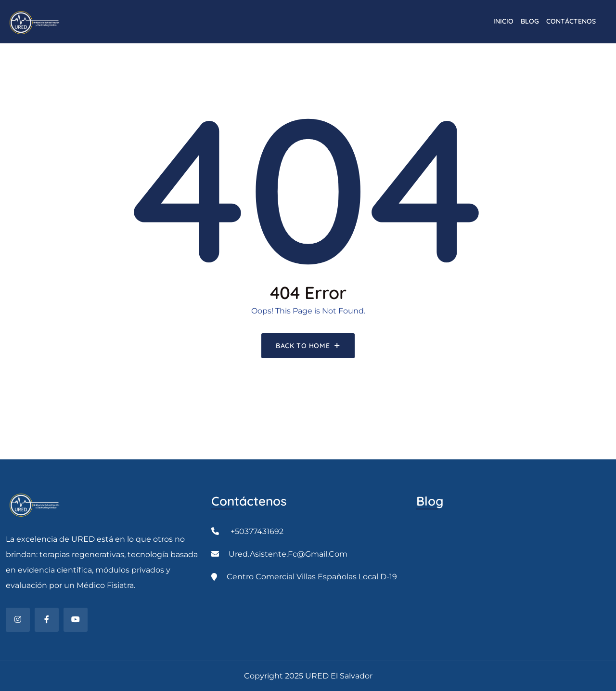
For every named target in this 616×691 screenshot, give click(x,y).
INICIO (503, 21)
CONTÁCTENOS (571, 21)
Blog (530, 21)
